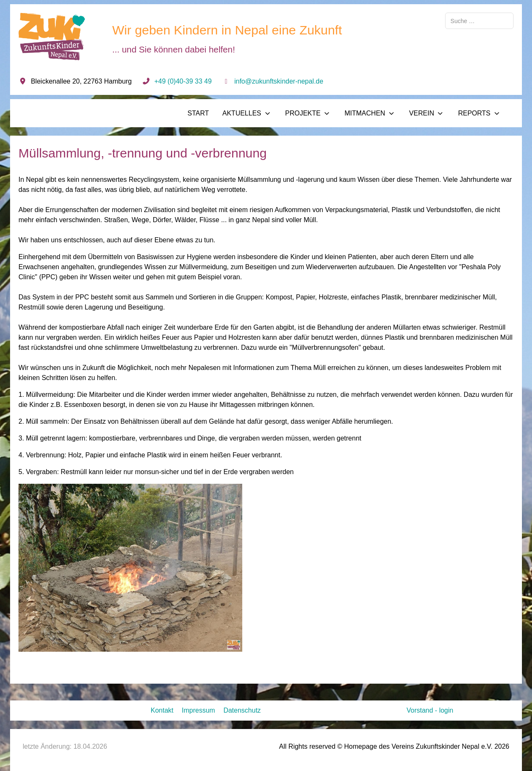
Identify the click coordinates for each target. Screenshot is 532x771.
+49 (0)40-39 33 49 (183, 81)
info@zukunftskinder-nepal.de (279, 81)
